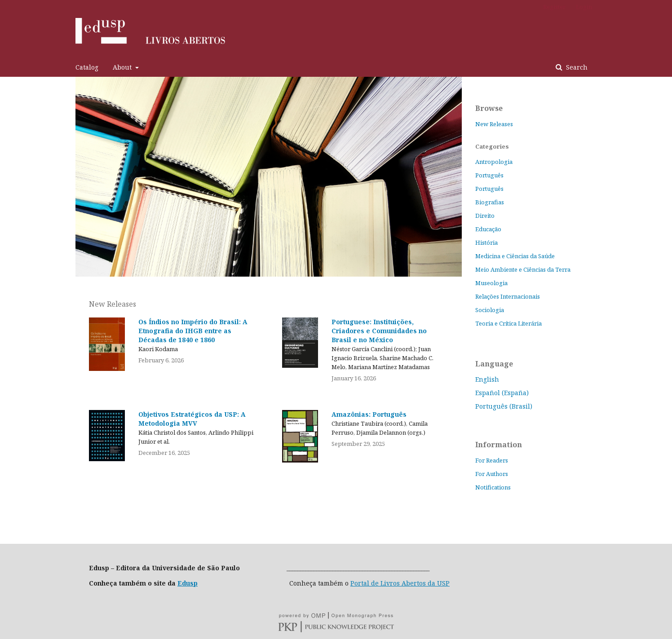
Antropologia (494, 162)
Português (489, 175)
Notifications (493, 487)
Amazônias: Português (369, 414)
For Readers (492, 460)
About (123, 67)
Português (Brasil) (504, 406)
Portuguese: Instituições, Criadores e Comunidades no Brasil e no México (379, 331)
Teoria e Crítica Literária (508, 323)
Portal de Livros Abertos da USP (400, 583)
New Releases (494, 124)
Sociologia (490, 310)
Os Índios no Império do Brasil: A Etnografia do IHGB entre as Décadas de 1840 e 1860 (193, 331)
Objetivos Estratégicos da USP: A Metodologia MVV (192, 419)
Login (584, 7)
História (486, 242)
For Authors (492, 474)
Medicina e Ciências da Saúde (515, 256)
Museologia (491, 283)
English (487, 379)
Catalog (87, 67)
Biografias (490, 202)
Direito (485, 216)
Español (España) (502, 393)
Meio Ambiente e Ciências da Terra (523, 269)
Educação (488, 229)
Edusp (188, 583)
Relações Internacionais (508, 296)
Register (554, 7)
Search (576, 67)
